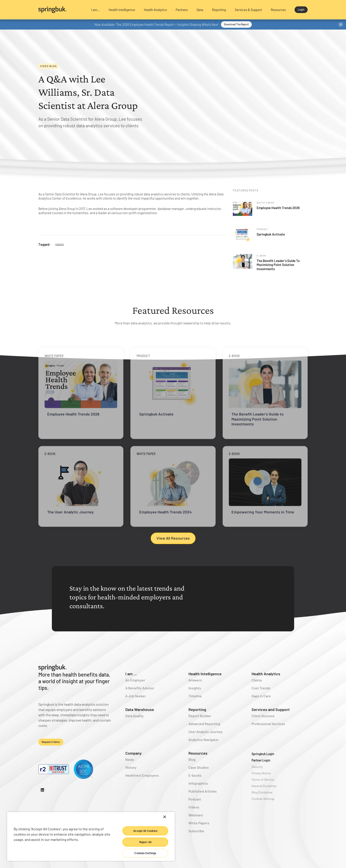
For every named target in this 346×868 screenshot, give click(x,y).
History (131, 767)
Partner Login (261, 760)
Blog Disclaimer (262, 792)
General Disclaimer (264, 786)
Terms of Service (263, 779)
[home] (61, 10)
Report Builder (200, 716)
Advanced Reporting (204, 724)
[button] (95, 10)
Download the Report (236, 24)
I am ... (131, 674)
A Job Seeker (136, 696)
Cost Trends (261, 688)
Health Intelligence (205, 674)
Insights (195, 688)
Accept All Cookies (145, 831)
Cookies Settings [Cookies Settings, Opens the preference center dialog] (145, 853)
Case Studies (199, 767)
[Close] (165, 817)
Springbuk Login (263, 754)
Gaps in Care (261, 696)
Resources (198, 753)
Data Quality (134, 716)
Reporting (197, 709)
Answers (195, 680)
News (130, 759)
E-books (195, 775)
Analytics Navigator (204, 740)
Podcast (195, 799)
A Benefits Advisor (140, 688)
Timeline (195, 696)
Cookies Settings (263, 799)
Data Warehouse (140, 709)
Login (301, 9)
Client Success (263, 716)
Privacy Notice (261, 773)
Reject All (145, 842)
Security (257, 767)
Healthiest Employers (142, 775)
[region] (91, 836)
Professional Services (268, 724)
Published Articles (203, 791)
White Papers (199, 823)
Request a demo (51, 742)
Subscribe (196, 831)
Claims (257, 680)
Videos (60, 244)
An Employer (135, 680)
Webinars (196, 815)
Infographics (198, 783)
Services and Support (271, 709)
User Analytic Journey (206, 732)
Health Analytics (266, 674)
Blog (192, 759)
